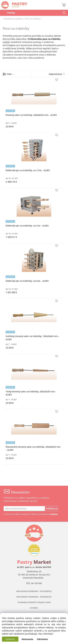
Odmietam (42, 639)
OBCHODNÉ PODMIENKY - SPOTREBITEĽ (34, 591)
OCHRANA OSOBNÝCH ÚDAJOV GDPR (34, 602)
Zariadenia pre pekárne (13, 19)
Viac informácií (46, 634)
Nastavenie (27, 639)
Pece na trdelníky (33, 19)
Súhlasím (10, 639)
